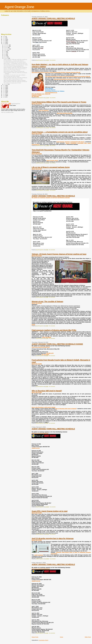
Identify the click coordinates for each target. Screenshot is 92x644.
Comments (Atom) (44, 640)
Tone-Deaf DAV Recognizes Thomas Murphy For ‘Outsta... (16, 65)
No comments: (53, 60)
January (6, 84)
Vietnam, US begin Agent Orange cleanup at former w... (15, 69)
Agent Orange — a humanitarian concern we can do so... (16, 63)
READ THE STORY (37, 104)
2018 (4, 44)
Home (61, 637)
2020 (4, 41)
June (5, 53)
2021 (4, 39)
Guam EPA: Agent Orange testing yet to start (50, 511)
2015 (4, 88)
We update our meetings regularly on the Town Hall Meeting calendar (50, 20)
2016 (4, 87)
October (6, 48)
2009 (4, 97)
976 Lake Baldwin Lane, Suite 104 (41, 94)
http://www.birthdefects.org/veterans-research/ (67, 79)
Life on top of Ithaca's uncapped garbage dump (51, 167)
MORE (33, 325)
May (5, 54)
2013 (4, 91)
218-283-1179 (50, 353)
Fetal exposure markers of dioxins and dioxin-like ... (14, 71)
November (6, 46)
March (5, 57)
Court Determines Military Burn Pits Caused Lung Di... (15, 62)
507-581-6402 (45, 355)
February (6, 58)
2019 (4, 42)
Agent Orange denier (52, 160)
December (6, 45)
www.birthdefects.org (51, 93)
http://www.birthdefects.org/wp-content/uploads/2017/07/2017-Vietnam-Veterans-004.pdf (56, 72)
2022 (4, 38)
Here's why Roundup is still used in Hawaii (43, 407)
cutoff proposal (39, 555)
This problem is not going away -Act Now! (12, 83)
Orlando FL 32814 (37, 95)
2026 (4, 36)
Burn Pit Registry (44, 110)
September (7, 49)
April (5, 56)
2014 (4, 90)
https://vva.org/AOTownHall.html (41, 347)
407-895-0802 (35, 97)
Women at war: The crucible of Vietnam (47, 301)
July (5, 52)
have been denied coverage (65, 113)
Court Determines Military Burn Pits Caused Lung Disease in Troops (59, 102)
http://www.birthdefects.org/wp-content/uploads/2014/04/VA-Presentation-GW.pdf (68, 76)
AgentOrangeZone (16, 104)
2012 (4, 93)
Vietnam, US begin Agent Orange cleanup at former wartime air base (59, 254)
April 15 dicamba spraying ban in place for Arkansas (53, 538)
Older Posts (88, 637)
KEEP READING (47, 337)
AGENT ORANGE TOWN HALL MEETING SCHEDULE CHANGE (57, 344)
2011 (4, 94)
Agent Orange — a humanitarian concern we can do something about (60, 132)
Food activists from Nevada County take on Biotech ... (15, 75)
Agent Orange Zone (19, 7)
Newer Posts (35, 637)
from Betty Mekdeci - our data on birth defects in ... (14, 61)
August (6, 50)
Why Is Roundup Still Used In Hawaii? (47, 391)
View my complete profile (7, 112)
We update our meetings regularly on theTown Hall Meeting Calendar (51, 198)
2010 (4, 96)
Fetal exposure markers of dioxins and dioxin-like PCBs (54, 330)
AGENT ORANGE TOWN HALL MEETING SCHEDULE (53, 18)
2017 (4, 86)
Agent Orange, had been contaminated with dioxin (70, 142)
